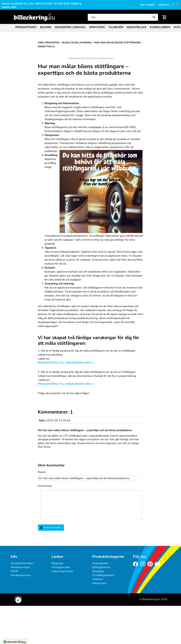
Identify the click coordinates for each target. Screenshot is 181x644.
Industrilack (137, 27)
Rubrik (42, 472)
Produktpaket (26, 27)
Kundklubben (160, 27)
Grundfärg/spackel (103, 575)
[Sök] (123, 17)
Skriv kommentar (51, 528)
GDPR (14, 571)
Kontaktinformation (22, 563)
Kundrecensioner (21, 575)
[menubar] (90, 28)
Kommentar (45, 486)
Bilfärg (46, 27)
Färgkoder (57, 563)
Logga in (164, 5)
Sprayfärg (97, 27)
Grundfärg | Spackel (70, 27)
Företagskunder (61, 567)
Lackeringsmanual (62, 571)
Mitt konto (148, 5)
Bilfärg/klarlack (101, 567)
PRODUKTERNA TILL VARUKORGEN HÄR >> (66, 363)
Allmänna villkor (20, 567)
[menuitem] (26, 27)
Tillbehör (116, 27)
